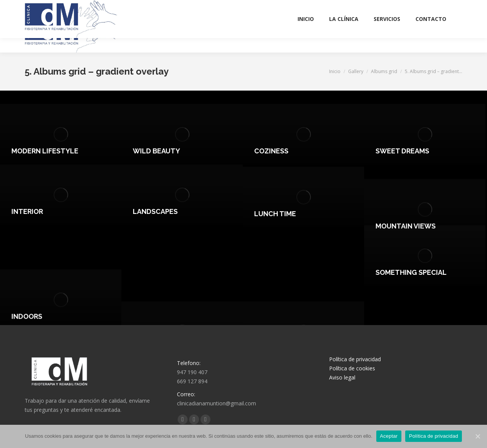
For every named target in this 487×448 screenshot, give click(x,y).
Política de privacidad (355, 359)
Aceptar (389, 436)
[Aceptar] (477, 436)
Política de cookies (352, 368)
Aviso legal (342, 377)
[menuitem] (306, 33)
